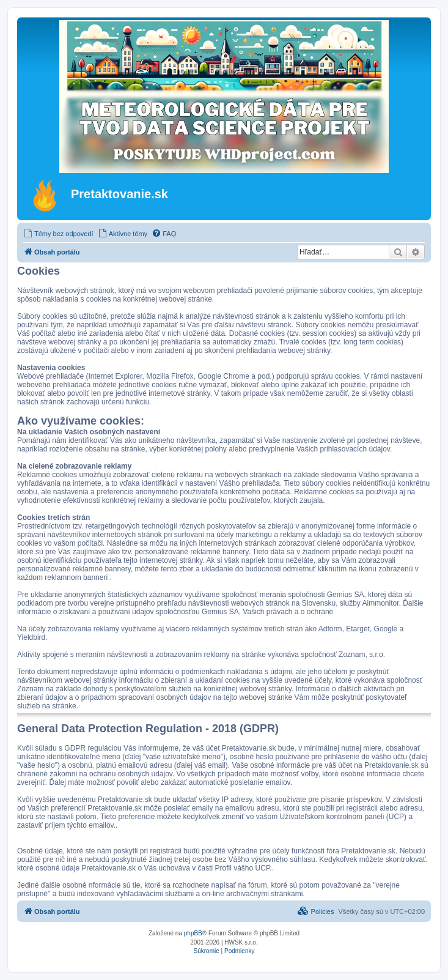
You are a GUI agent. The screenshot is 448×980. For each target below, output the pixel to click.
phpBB (193, 933)
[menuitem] (58, 234)
